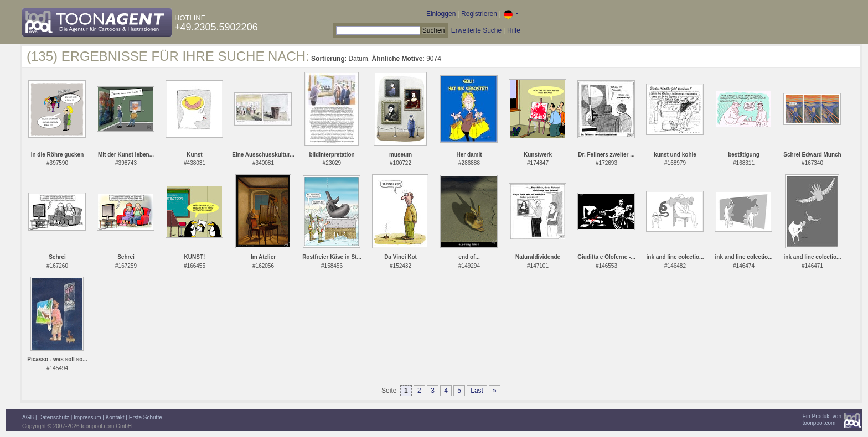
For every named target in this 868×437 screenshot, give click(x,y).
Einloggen (441, 14)
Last (477, 391)
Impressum (87, 417)
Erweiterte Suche (476, 30)
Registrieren (479, 14)
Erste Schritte (146, 417)
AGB (28, 417)
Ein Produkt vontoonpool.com (822, 420)
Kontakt (115, 417)
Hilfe (514, 30)
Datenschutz (54, 417)
